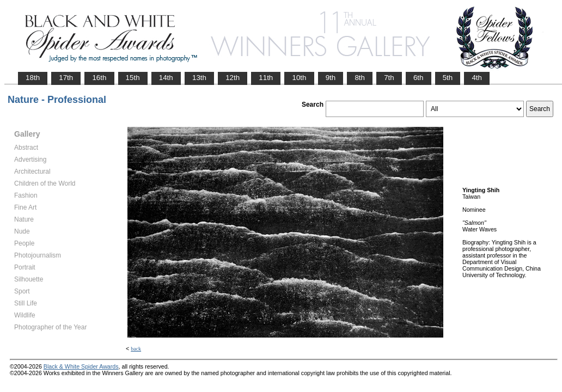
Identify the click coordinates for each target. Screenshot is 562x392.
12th (233, 78)
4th (477, 78)
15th (133, 78)
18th (33, 78)
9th (331, 78)
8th (360, 78)
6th (419, 78)
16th (99, 78)
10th (299, 78)
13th (199, 78)
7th (389, 78)
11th (266, 78)
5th (448, 78)
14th (166, 78)
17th (66, 78)
